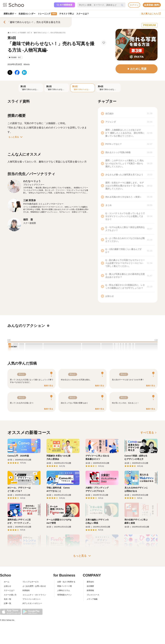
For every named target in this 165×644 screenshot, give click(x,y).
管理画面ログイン (64, 595)
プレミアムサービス (31, 582)
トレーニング (47, 14)
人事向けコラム (64, 590)
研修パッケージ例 (64, 586)
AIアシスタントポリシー (32, 603)
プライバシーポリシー (31, 599)
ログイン (134, 5)
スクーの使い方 (10, 595)
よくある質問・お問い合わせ (34, 586)
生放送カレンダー (27, 14)
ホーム (7, 582)
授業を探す (10, 14)
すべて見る (149, 433)
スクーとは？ (83, 14)
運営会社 (90, 582)
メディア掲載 (92, 599)
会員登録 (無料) (152, 5)
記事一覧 (7, 603)
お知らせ (7, 586)
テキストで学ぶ (67, 14)
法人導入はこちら (151, 14)
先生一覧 (7, 599)
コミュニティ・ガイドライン (34, 595)
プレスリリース (93, 595)
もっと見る (16, 137)
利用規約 (26, 590)
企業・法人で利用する (66, 582)
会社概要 (90, 586)
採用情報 (90, 590)
